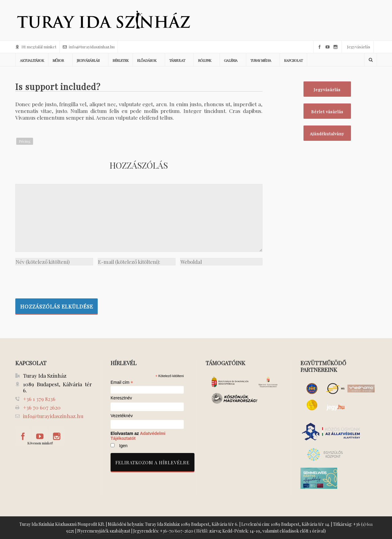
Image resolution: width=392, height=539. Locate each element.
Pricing (25, 141)
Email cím (122, 382)
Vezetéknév (122, 416)
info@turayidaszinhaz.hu (89, 47)
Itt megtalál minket (36, 47)
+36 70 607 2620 (42, 407)
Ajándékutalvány (327, 134)
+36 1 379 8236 (39, 399)
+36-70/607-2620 (177, 531)
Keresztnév (121, 398)
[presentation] (62, 280)
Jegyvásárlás (359, 47)
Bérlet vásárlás (327, 112)
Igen (123, 446)
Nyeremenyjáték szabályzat (104, 531)
